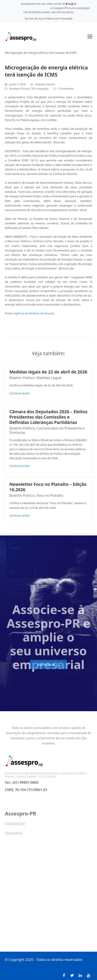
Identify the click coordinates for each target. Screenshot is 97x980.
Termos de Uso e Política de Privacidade (49, 19)
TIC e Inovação (40, 89)
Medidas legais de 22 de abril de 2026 (48, 372)
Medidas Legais (49, 378)
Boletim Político (22, 378)
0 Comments (66, 89)
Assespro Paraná (20, 89)
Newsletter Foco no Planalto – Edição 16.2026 (48, 487)
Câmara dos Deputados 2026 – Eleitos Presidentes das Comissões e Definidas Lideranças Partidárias (48, 417)
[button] (90, 36)
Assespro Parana (45, 84)
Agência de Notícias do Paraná (34, 313)
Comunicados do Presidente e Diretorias (47, 430)
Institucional (15, 825)
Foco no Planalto (50, 495)
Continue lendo (20, 393)
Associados (14, 834)
